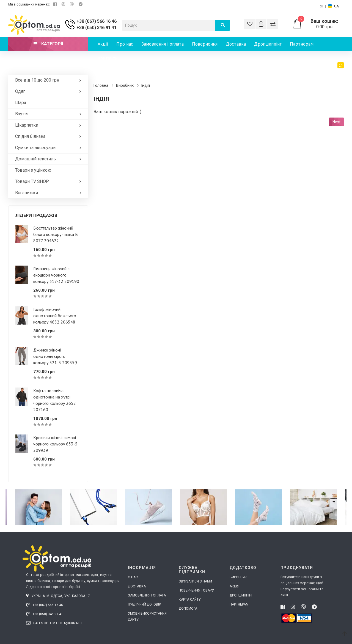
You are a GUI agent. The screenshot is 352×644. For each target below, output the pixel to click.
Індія (146, 85)
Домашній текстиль (50, 159)
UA (336, 6)
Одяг (50, 91)
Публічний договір (144, 604)
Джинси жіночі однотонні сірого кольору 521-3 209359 (55, 356)
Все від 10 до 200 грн (50, 80)
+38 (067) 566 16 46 (97, 21)
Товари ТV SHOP (50, 181)
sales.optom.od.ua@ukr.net (54, 623)
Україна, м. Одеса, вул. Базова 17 (58, 596)
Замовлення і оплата (163, 44)
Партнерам (302, 44)
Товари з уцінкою (33, 170)
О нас (133, 577)
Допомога (188, 609)
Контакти (108, 58)
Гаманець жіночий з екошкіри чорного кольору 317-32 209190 (56, 275)
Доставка (236, 44)
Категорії (48, 44)
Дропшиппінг (268, 44)
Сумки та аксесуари (50, 148)
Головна (101, 85)
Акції (103, 44)
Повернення (205, 44)
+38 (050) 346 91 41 (97, 28)
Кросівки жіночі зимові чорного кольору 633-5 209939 (55, 444)
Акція (234, 586)
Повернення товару (196, 590)
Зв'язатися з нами (195, 581)
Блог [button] (336, 70)
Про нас (125, 44)
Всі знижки (50, 193)
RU (321, 6)
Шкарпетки (50, 125)
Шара (21, 103)
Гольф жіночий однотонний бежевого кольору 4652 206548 (55, 316)
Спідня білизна (50, 136)
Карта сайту (190, 600)
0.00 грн (318, 24)
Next (336, 122)
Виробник (125, 85)
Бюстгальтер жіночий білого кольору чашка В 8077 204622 (56, 234)
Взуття (50, 114)
